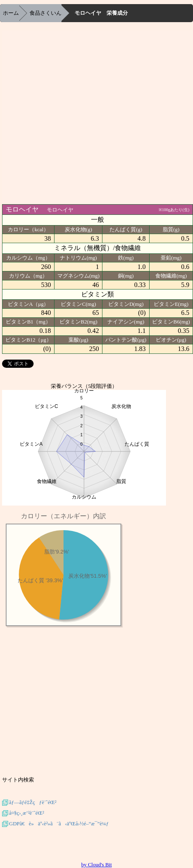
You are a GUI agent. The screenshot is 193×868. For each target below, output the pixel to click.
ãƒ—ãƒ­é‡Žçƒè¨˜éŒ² (33, 802)
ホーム (11, 13)
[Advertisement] (86, 116)
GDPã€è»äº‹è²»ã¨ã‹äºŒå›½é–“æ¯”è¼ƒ (59, 824)
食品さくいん (45, 13)
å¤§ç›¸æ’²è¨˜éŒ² (27, 813)
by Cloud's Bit (96, 865)
